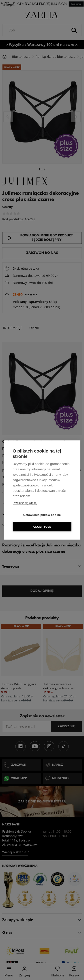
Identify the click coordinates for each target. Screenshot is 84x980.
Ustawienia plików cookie (42, 515)
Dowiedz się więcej (25, 503)
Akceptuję (42, 527)
